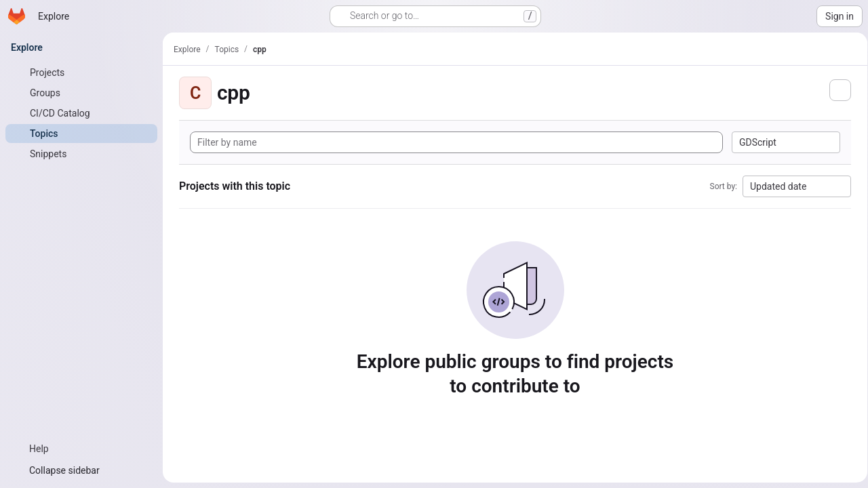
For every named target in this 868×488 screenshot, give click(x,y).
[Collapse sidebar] (81, 470)
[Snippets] (81, 154)
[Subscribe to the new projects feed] (835, 90)
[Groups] (81, 93)
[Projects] (81, 73)
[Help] (81, 449)
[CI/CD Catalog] (81, 113)
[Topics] (81, 134)
